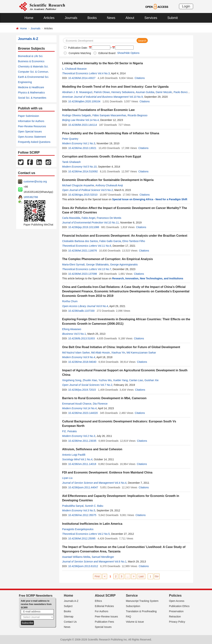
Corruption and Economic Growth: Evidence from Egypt (102, 156)
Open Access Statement (32, 137)
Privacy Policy (177, 622)
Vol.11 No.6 (104, 246)
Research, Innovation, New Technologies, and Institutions (148, 278)
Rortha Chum (70, 301)
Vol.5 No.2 (107, 190)
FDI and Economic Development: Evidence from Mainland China (107, 472)
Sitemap (69, 617)
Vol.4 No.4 (121, 483)
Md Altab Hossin (101, 353)
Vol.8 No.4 (102, 306)
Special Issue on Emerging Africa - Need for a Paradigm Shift (150, 199)
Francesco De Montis (109, 218)
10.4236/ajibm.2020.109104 (84, 101)
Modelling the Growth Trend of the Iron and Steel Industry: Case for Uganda (115, 87)
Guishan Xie (151, 380)
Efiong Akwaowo (72, 329)
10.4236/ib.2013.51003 (81, 338)
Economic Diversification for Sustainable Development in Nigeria (108, 180)
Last (141, 576)
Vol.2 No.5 (104, 534)
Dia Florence (100, 404)
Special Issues (103, 627)
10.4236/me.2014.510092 (83, 171)
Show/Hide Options (128, 53)
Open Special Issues (30, 132)
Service (132, 596)
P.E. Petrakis (69, 431)
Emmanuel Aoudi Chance (77, 404)
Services (151, 18)
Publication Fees (105, 622)
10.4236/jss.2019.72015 (82, 390)
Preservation (176, 611)
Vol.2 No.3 (89, 436)
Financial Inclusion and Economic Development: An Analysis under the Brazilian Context (125, 236)
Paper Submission (29, 116)
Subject (68, 606)
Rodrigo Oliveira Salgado (77, 115)
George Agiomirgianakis (124, 265)
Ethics (98, 601)
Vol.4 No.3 (104, 73)
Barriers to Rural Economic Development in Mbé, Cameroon (104, 398)
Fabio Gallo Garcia (110, 241)
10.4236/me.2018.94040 (82, 362)
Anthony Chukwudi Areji (109, 185)
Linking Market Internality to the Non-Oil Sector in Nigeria (102, 63)
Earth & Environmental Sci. (33, 77)
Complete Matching (80, 53)
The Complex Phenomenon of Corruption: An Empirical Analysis (107, 259)
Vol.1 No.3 (89, 143)
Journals (71, 18)
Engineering (25, 82)
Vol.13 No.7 (104, 269)
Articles (49, 18)
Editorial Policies (104, 606)
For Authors (102, 611)
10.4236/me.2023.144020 (83, 413)
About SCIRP (105, 596)
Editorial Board (107, 53)
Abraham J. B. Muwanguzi (77, 92)
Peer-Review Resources (32, 126)
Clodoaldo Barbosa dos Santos (80, 241)
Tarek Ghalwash (71, 162)
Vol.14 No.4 (92, 120)
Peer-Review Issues (106, 617)
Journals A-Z (71, 601)
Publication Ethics (179, 606)
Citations (140, 78)
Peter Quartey (70, 139)
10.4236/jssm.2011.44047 (83, 487)
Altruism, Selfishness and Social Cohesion (92, 449)
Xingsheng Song (72, 380)
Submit (173, 18)
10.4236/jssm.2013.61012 (83, 566)
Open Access (177, 601)
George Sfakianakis (97, 265)
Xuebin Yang (120, 380)
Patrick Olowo (102, 92)
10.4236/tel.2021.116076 (83, 251)
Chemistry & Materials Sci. (33, 66)
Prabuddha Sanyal (73, 506)
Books (92, 18)
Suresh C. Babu (94, 506)
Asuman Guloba (145, 92)
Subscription (133, 606)
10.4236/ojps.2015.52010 (83, 195)
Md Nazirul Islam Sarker (76, 353)
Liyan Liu (67, 478)
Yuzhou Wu (105, 380)
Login (186, 6)
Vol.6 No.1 (121, 562)
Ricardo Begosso (138, 115)
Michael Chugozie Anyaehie (78, 185)
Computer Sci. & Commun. (33, 72)
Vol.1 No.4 (86, 459)
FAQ (128, 617)
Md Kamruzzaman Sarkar (141, 353)
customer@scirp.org (35, 181)
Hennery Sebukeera (123, 92)
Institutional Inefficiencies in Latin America (92, 524)
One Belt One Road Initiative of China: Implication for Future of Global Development (121, 347)
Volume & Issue (135, 622)
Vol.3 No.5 (89, 510)
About (130, 18)
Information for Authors (31, 121)
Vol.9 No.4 (89, 357)
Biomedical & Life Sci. (30, 56)
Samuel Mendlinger (103, 557)
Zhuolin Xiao (90, 380)
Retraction (175, 617)
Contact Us (70, 622)
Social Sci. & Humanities (32, 98)
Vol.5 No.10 (90, 167)
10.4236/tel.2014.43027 (82, 78)
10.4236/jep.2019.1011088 (84, 227)
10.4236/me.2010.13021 (82, 148)
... (128, 576)
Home (29, 18)
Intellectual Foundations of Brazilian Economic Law (98, 110)
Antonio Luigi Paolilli (74, 455)
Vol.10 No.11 (111, 223)
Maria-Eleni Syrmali (73, 265)
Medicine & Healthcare (31, 87)
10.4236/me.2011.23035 (82, 441)
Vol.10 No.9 (136, 97)
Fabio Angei (88, 218)
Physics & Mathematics (31, 93)
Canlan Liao (136, 380)
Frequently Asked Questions (34, 142)
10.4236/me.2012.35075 (82, 515)
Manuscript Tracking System (142, 601)
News (111, 18)
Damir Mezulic (164, 92)
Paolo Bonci (181, 92)
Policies (175, 596)
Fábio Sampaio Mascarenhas (109, 115)
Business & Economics (31, 61)
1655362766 (31, 197)
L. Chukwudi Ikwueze (74, 69)
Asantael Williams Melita (76, 557)
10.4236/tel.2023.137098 (83, 274)
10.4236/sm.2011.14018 (82, 464)
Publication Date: (77, 48)
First (97, 576)
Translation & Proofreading (141, 611)
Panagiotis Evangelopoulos (78, 529)
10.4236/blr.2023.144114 (83, 125)
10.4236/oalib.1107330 (81, 311)
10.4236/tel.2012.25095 (82, 538)
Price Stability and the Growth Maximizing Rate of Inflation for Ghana (111, 133)
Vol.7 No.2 (106, 385)
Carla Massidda (71, 218)
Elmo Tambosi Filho (134, 241)
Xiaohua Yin (118, 353)
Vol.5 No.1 (80, 334)
